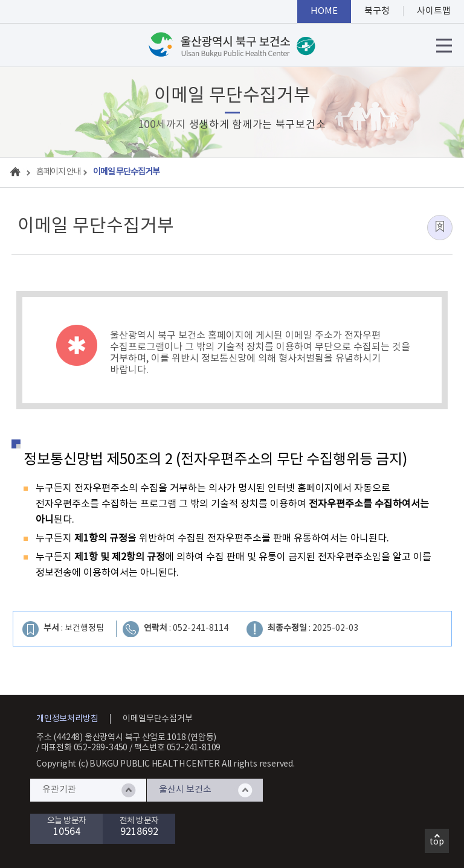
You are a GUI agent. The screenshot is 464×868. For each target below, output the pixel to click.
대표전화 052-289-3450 (85, 748)
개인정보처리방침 (67, 719)
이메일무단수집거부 (157, 719)
